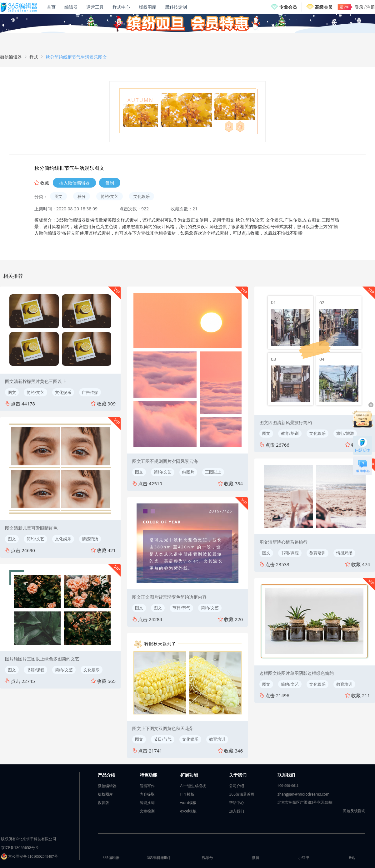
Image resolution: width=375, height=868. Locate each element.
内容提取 (147, 794)
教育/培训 (290, 433)
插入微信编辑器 (74, 183)
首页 (51, 7)
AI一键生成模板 (193, 786)
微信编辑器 (11, 57)
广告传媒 (90, 392)
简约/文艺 (110, 196)
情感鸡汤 (90, 539)
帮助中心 (237, 803)
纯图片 (188, 472)
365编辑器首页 (242, 794)
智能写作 (147, 786)
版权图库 (147, 7)
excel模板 (189, 811)
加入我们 (237, 811)
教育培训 (217, 739)
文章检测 (147, 811)
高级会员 (324, 7)
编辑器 (71, 7)
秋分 (82, 196)
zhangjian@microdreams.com (303, 794)
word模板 (189, 803)
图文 (58, 196)
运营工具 (95, 7)
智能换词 (147, 803)
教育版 (103, 803)
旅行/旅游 (345, 433)
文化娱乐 (142, 196)
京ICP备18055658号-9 (20, 848)
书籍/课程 (35, 670)
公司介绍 (237, 786)
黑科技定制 (176, 7)
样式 (34, 57)
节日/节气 (181, 608)
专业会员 (288, 7)
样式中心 (121, 7)
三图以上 (213, 472)
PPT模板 (187, 794)
